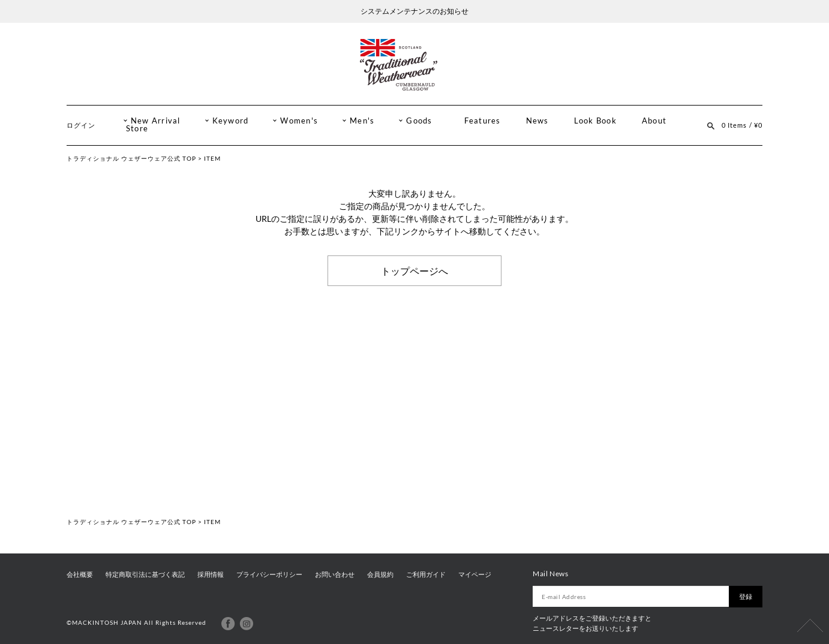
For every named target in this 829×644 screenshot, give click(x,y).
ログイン (81, 125)
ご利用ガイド (426, 574)
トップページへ (414, 270)
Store (137, 129)
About (654, 121)
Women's (299, 121)
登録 (746, 596)
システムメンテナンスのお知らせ (414, 11)
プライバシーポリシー (269, 574)
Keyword (231, 121)
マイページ (475, 574)
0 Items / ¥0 (742, 125)
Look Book (595, 121)
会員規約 (380, 574)
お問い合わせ (335, 574)
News (537, 121)
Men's (362, 121)
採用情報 (211, 574)
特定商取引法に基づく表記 (145, 574)
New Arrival (156, 121)
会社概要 (80, 574)
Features (483, 121)
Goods (419, 121)
